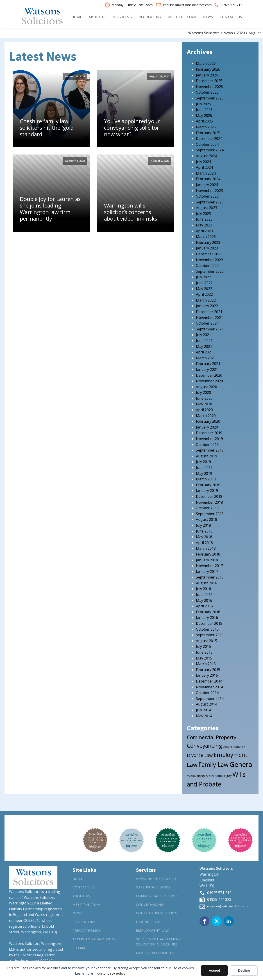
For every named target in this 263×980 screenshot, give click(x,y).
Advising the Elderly (156, 878)
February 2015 (208, 669)
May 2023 (204, 225)
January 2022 (207, 305)
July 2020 (203, 392)
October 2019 (207, 444)
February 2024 (208, 178)
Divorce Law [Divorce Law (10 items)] (200, 754)
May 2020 (204, 404)
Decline (244, 970)
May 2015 (204, 657)
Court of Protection (157, 913)
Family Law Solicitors (157, 952)
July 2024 (203, 161)
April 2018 (204, 542)
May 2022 (204, 288)
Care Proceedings (153, 887)
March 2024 (206, 173)
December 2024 (209, 138)
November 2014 (209, 686)
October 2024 (207, 144)
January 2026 (207, 74)
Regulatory (150, 17)
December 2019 (209, 432)
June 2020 (204, 398)
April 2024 (204, 167)
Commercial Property (157, 895)
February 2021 (208, 363)
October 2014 (207, 692)
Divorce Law (148, 921)
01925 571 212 (231, 5)
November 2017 (209, 565)
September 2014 (210, 698)
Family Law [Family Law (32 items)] (213, 764)
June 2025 (204, 109)
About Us (98, 17)
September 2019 (210, 450)
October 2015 (207, 629)
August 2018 (206, 519)
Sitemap (80, 947)
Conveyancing (150, 904)
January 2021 (207, 369)
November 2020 (209, 380)
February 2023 (208, 242)
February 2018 (208, 553)
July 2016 (203, 588)
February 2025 (208, 132)
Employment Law (152, 930)
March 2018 (206, 548)
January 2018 (207, 559)
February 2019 (208, 484)
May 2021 (204, 346)
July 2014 (203, 709)
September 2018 (210, 513)
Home (77, 17)
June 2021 (204, 340)
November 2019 (209, 438)
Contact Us (231, 17)
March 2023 (206, 236)
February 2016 (208, 611)
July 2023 (203, 213)
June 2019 (204, 467)
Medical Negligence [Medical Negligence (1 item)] (198, 775)
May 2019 (204, 473)
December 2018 (209, 496)
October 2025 (207, 92)
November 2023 (209, 190)
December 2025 (209, 80)
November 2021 (209, 317)
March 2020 (206, 415)
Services (121, 17)
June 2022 (204, 282)
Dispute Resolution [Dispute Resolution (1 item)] (234, 746)
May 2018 (204, 536)
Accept (214, 970)
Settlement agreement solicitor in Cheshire (159, 941)
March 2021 (206, 357)
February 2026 (208, 69)
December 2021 (209, 311)
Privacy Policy (86, 930)
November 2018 (209, 502)
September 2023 (210, 201)
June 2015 (204, 652)
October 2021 (207, 323)
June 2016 (204, 594)
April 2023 (204, 230)
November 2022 (209, 259)
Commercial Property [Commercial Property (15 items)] (212, 737)
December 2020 (209, 375)
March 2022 (206, 300)
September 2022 (210, 271)
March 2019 (206, 479)
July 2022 (203, 277)
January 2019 (207, 490)
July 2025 (203, 103)
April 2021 (204, 352)
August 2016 (206, 582)
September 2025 (210, 98)
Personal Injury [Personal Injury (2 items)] (221, 775)
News (208, 17)
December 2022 (209, 254)
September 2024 (210, 150)
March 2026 (206, 63)
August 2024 (206, 155)
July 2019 (203, 461)
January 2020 (207, 427)
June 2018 (204, 530)
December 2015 (209, 623)
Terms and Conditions (94, 939)
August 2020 (206, 386)
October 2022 (207, 265)
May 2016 (204, 600)
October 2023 (207, 196)
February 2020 (208, 421)
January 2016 (207, 617)
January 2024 (207, 184)
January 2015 (207, 675)
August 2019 (206, 455)
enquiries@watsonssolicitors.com (187, 5)
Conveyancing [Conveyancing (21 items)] (204, 745)
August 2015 (206, 640)
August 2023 (206, 207)
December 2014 (209, 681)
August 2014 (206, 704)
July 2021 (203, 334)
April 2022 (204, 294)
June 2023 (204, 219)
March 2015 (206, 663)
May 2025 (204, 115)
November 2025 (209, 86)
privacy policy (114, 973)
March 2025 (206, 127)
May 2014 (204, 715)
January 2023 (207, 248)
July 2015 (203, 646)
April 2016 (204, 606)
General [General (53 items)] (242, 764)
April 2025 (204, 121)
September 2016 (210, 577)
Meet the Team (182, 17)
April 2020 (204, 409)
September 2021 (210, 328)
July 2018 (203, 525)
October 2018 (207, 507)
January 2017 (207, 571)
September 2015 (210, 634)
